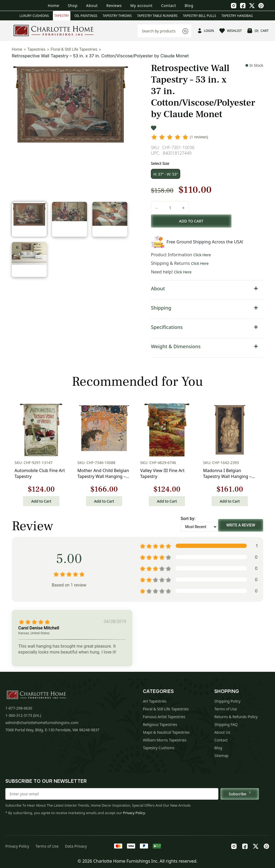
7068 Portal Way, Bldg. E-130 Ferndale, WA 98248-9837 (52, 730)
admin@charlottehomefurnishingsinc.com (42, 723)
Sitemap (221, 756)
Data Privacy (76, 846)
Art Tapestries (155, 701)
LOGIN (206, 31)
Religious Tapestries (160, 724)
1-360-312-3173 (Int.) (23, 715)
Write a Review (241, 525)
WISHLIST (231, 31)
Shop (73, 5)
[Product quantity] (170, 208)
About (92, 5)
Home (54, 5)
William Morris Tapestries (165, 740)
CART (258, 31)
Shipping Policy (227, 701)
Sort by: (188, 519)
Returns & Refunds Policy (236, 717)
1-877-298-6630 (19, 708)
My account (141, 5)
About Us (222, 732)
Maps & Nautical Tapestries (166, 732)
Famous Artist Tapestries (164, 717)
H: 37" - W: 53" (166, 174)
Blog (189, 5)
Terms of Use (226, 709)
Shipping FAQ (226, 724)
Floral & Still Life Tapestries (74, 49)
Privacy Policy (134, 813)
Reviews (114, 5)
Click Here (202, 255)
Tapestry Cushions (159, 748)
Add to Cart (41, 501)
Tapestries (37, 49)
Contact (169, 5)
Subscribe (240, 794)
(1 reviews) (199, 137)
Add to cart (191, 221)
